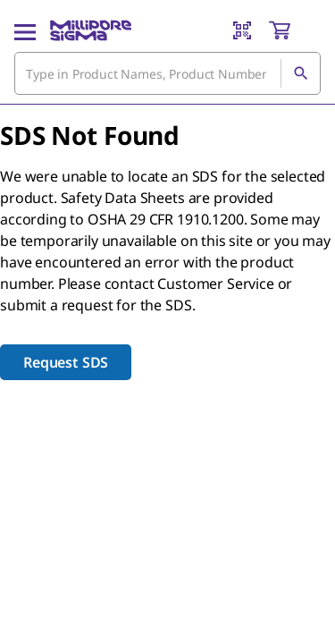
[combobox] (167, 73)
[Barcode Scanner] (242, 30)
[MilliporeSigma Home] (91, 30)
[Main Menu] (25, 30)
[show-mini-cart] (294, 30)
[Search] (300, 73)
